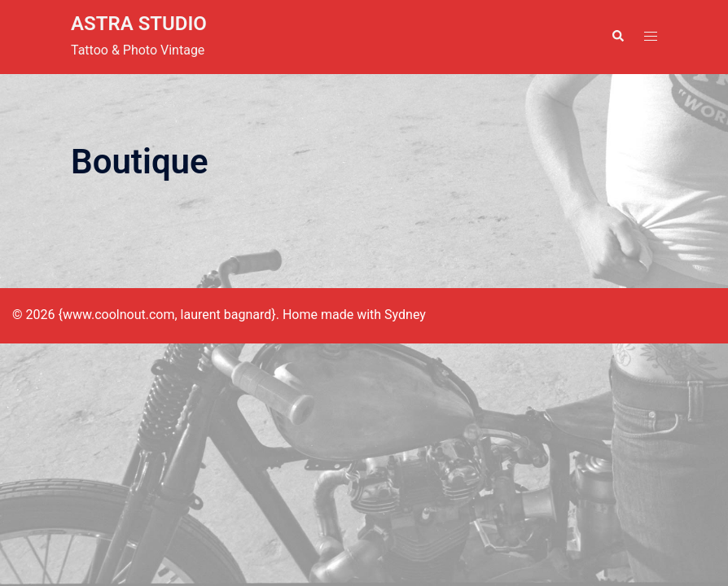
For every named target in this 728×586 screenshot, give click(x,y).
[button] (617, 37)
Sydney (405, 315)
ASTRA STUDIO (139, 24)
